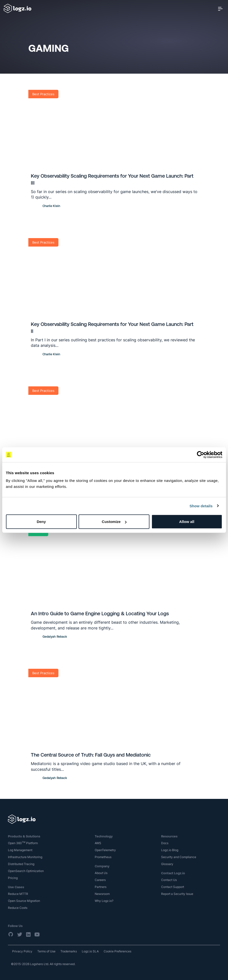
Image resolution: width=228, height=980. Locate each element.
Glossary (167, 864)
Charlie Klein (51, 206)
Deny (41, 522)
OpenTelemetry (105, 850)
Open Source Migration (24, 901)
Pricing (13, 878)
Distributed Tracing (21, 864)
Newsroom (102, 894)
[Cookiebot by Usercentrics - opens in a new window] (201, 455)
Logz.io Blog (170, 850)
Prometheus (103, 857)
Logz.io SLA (90, 951)
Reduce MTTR (18, 894)
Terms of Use (46, 951)
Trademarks (69, 951)
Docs (165, 843)
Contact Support (173, 887)
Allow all (187, 522)
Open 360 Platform (23, 843)
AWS (98, 843)
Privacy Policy (22, 951)
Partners (101, 887)
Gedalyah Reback (55, 637)
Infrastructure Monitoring (25, 857)
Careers (100, 880)
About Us (101, 873)
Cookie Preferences (117, 951)
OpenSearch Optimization (26, 871)
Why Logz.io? (104, 901)
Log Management (20, 850)
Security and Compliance (179, 857)
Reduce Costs (18, 908)
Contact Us (169, 880)
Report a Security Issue (177, 894)
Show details (201, 506)
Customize (114, 522)
